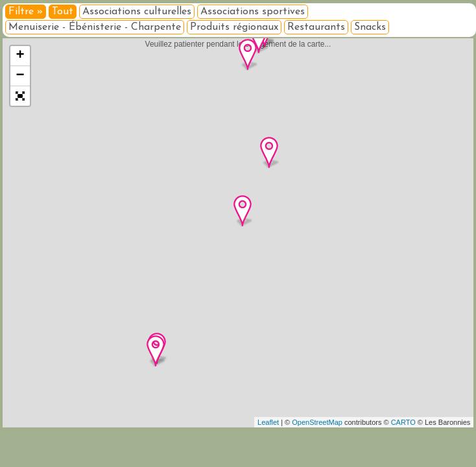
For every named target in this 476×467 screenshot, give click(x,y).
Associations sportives (253, 12)
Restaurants (316, 27)
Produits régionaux (234, 27)
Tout (63, 12)
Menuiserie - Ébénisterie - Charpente (95, 27)
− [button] (20, 76)
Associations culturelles (137, 12)
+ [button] (20, 56)
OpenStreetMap (317, 422)
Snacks (370, 27)
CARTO (403, 422)
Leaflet (268, 422)
